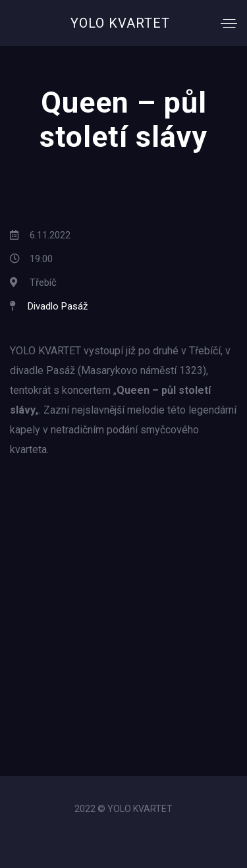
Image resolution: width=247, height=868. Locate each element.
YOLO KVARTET (120, 23)
